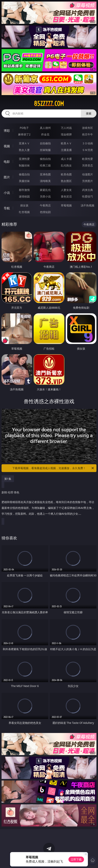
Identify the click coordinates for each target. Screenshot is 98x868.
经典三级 (45, 165)
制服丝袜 (24, 165)
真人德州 (45, 128)
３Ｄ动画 (87, 143)
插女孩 (24, 205)
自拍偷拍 (45, 143)
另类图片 (87, 181)
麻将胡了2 (24, 134)
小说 (7, 193)
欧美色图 (66, 174)
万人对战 (66, 128)
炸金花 (45, 134)
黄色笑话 (66, 196)
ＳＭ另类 (87, 150)
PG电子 (24, 128)
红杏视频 (24, 212)
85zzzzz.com (49, 104)
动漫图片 (87, 174)
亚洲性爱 (24, 159)
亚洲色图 (45, 174)
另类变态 (87, 165)
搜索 (89, 113)
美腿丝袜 (24, 181)
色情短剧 (45, 212)
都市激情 (24, 190)
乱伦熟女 (66, 165)
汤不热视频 (87, 205)
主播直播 (66, 150)
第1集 (8, 479)
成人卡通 (66, 159)
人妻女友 (66, 190)
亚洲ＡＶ (24, 143)
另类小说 (45, 196)
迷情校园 (24, 196)
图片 (7, 177)
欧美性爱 (87, 159)
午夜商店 (45, 205)
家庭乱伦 (45, 190)
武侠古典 (87, 190)
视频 (7, 146)
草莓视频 (66, 205)
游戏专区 (87, 128)
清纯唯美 (45, 181)
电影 (7, 162)
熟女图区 (66, 181)
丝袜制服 (45, 150)
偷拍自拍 (45, 159)
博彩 (7, 131)
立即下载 (76, 859)
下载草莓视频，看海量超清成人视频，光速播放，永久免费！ (53, 468)
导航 (7, 208)
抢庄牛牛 (87, 134)
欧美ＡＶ (66, 143)
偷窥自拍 (24, 174)
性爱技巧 (87, 196)
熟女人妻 (24, 150)
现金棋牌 (66, 134)
